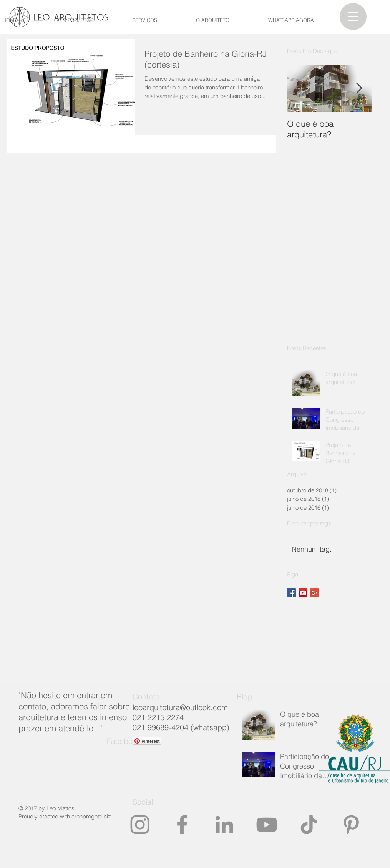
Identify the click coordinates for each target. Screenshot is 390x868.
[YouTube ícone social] (303, 593)
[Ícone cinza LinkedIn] (224, 825)
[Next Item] (359, 89)
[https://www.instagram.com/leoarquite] (140, 825)
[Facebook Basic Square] (291, 593)
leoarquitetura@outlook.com (180, 707)
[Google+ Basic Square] (314, 593)
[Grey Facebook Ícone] (182, 825)
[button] (353, 17)
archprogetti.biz (91, 816)
